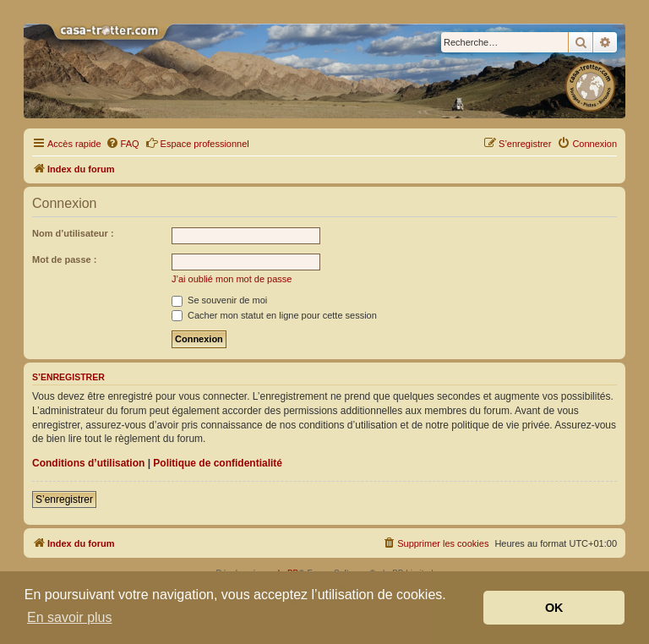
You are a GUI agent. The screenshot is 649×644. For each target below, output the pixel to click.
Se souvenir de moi (219, 300)
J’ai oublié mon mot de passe (232, 279)
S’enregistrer (64, 499)
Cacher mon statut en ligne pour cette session (274, 315)
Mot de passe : (64, 259)
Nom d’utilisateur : (73, 233)
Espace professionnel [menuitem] (197, 143)
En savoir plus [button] (70, 617)
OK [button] (554, 608)
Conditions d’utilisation (88, 463)
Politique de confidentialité (218, 463)
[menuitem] (123, 144)
